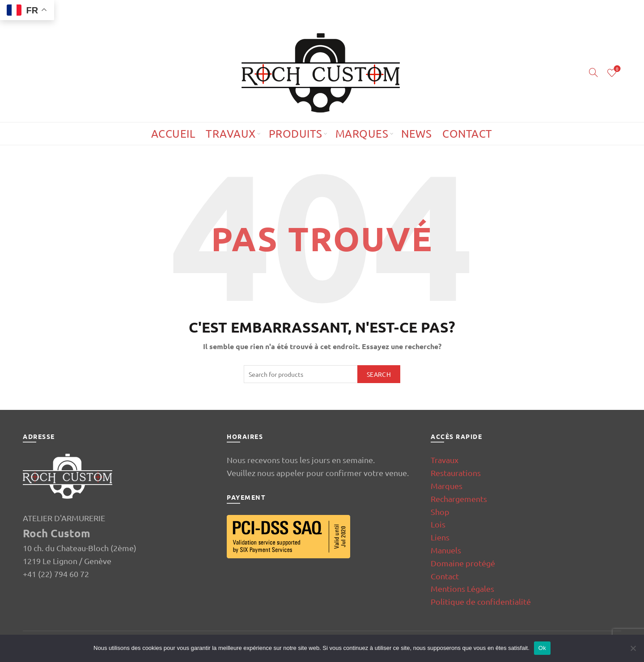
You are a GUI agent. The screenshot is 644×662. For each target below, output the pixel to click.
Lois (438, 524)
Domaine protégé (463, 563)
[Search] (593, 72)
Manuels (446, 550)
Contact (467, 133)
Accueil (173, 133)
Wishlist (616, 69)
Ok (542, 648)
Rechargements (459, 499)
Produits (296, 133)
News (416, 133)
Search (379, 374)
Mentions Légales (462, 588)
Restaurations (456, 473)
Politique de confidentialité (481, 601)
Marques (362, 133)
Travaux (231, 133)
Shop (440, 512)
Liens (440, 537)
